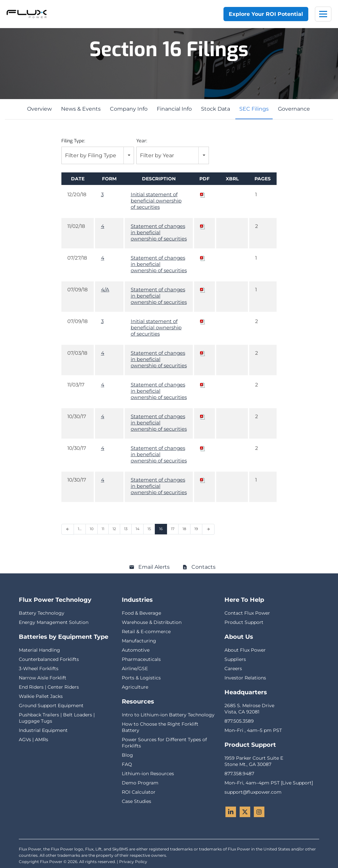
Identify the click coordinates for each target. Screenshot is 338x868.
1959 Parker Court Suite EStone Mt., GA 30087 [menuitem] (254, 761)
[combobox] (98, 155)
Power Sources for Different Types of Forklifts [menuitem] (164, 743)
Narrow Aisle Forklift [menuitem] (43, 678)
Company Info (129, 109)
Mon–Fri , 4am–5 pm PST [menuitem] (253, 730)
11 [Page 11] (103, 529)
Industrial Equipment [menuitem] (43, 730)
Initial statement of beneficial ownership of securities (156, 201)
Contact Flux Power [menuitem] (247, 613)
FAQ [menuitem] (127, 764)
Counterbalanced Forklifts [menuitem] (49, 659)
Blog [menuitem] (127, 755)
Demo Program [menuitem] (140, 783)
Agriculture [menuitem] (135, 687)
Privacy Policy (133, 862)
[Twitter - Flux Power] (245, 812)
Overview (39, 109)
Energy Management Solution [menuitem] (54, 622)
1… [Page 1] (80, 529)
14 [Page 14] (137, 529)
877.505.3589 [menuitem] (239, 721)
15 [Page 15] (149, 529)
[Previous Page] (68, 529)
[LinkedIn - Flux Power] (231, 812)
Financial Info (174, 109)
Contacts (203, 567)
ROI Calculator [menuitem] (139, 792)
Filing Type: (73, 141)
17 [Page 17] (173, 529)
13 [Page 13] (126, 529)
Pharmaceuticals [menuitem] (141, 659)
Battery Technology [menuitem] (42, 613)
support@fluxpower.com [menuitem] (253, 792)
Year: (142, 141)
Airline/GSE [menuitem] (135, 669)
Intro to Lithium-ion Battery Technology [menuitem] (168, 715)
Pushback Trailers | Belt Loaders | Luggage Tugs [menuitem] (57, 718)
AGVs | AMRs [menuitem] (34, 740)
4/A (105, 289)
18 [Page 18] (184, 529)
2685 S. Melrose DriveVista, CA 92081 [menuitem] (249, 709)
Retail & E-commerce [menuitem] (146, 632)
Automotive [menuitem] (136, 650)
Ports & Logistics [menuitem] (141, 678)
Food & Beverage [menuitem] (141, 613)
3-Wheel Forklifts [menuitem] (39, 669)
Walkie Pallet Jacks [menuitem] (41, 696)
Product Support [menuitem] (244, 622)
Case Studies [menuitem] (136, 801)
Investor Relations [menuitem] (245, 678)
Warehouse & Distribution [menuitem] (152, 622)
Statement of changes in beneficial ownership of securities (159, 232)
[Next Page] (208, 529)
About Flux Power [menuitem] (245, 650)
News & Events (81, 109)
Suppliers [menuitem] (235, 659)
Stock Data (216, 109)
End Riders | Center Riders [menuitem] (49, 687)
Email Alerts (154, 567)
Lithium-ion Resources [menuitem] (148, 774)
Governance (294, 109)
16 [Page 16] (161, 529)
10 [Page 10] (92, 529)
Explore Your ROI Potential (266, 14)
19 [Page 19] (196, 529)
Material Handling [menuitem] (39, 650)
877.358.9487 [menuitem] (239, 774)
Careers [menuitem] (233, 669)
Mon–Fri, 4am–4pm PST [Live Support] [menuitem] (269, 783)
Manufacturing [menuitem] (139, 641)
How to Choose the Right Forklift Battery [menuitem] (160, 727)
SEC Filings (254, 109)
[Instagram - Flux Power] (259, 812)
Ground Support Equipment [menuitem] (51, 705)
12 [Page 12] (114, 529)
